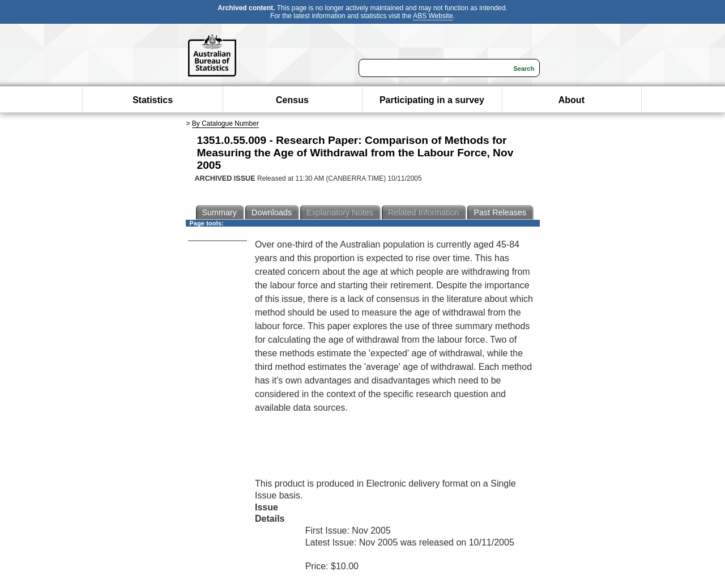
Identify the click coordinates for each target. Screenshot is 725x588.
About (572, 100)
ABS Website (433, 16)
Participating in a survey (432, 100)
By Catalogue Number (225, 123)
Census (292, 100)
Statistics (153, 100)
